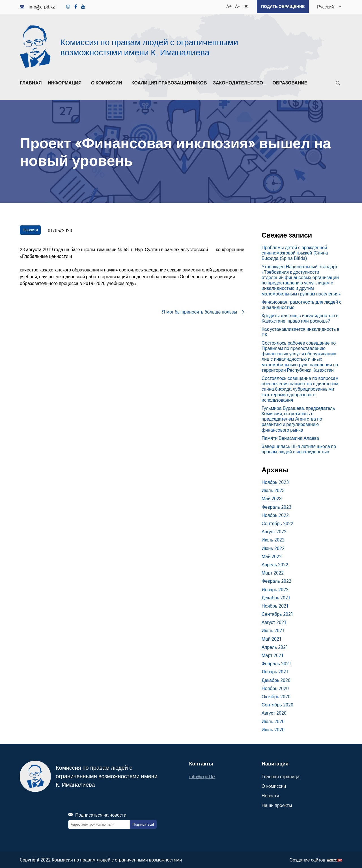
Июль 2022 (273, 539)
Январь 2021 (275, 671)
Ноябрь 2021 (275, 605)
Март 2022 (273, 572)
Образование (291, 82)
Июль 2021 (273, 630)
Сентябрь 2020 (277, 704)
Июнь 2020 (273, 729)
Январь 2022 (275, 589)
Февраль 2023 (276, 506)
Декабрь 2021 (276, 597)
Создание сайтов (307, 859)
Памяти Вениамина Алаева (290, 438)
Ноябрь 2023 (275, 482)
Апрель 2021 (275, 647)
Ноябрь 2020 (275, 688)
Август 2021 (274, 622)
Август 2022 (274, 531)
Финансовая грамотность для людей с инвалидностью (301, 304)
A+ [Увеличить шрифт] (227, 6)
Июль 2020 (273, 721)
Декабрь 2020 (276, 680)
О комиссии (108, 82)
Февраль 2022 (276, 581)
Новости (30, 229)
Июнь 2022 (273, 548)
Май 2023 (272, 498)
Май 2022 (272, 556)
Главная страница (281, 776)
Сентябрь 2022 (277, 523)
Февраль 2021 (276, 663)
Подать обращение (281, 6)
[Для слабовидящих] (245, 6)
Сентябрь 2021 (277, 614)
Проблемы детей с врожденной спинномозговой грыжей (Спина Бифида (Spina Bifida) (295, 252)
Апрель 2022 (275, 564)
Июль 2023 (273, 490)
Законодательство (240, 82)
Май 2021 (272, 638)
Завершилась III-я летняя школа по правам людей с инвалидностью (299, 448)
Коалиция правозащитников (169, 82)
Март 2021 (273, 655)
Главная (31, 82)
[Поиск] (338, 84)
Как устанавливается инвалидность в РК (300, 331)
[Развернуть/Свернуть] (83, 84)
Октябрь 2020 (276, 696)
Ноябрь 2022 (275, 515)
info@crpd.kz (37, 7)
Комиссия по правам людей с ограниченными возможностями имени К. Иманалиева (149, 46)
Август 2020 (274, 713)
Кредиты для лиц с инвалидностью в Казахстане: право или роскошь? (300, 318)
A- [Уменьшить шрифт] (236, 6)
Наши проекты (277, 805)
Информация (66, 82)
